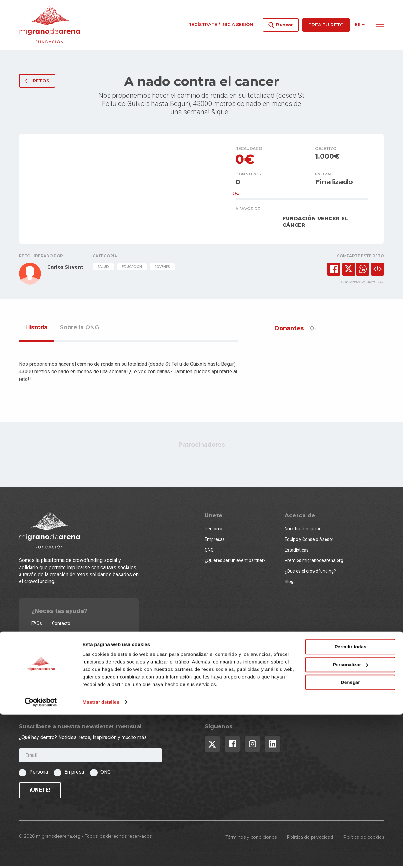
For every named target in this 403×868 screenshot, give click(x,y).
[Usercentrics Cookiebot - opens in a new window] (41, 856)
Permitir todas (351, 801)
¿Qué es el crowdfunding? (310, 573)
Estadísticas (297, 552)
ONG (209, 552)
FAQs (37, 625)
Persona (39, 774)
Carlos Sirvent (65, 269)
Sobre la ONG (79, 330)
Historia (36, 330)
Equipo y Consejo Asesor (309, 541)
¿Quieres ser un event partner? (235, 562)
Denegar (350, 836)
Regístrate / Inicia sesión (221, 25)
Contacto (61, 625)
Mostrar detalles (101, 856)
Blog (289, 583)
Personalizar (351, 818)
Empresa (74, 774)
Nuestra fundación (303, 531)
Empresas (215, 541)
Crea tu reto (326, 25)
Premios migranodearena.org (314, 562)
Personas (214, 531)
